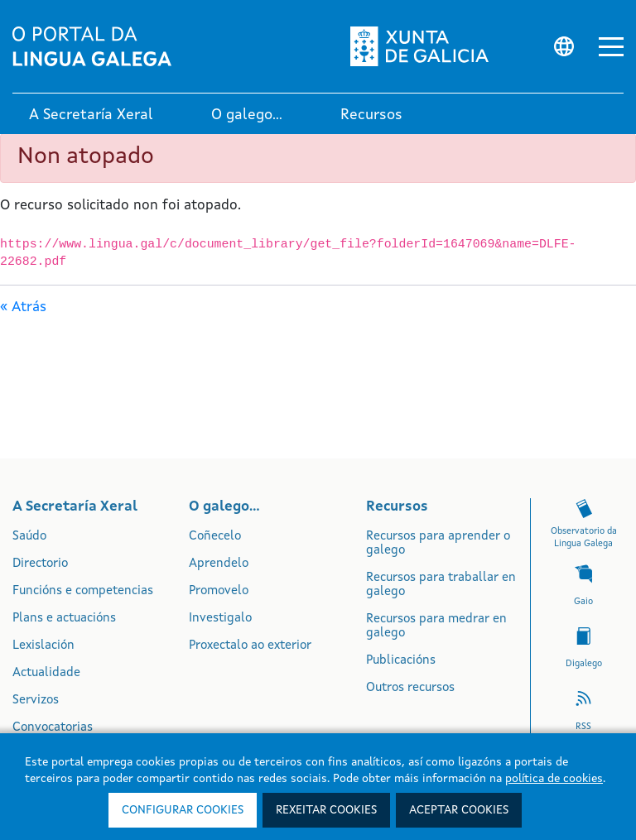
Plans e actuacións (64, 619)
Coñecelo (215, 537)
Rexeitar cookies (326, 810)
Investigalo (220, 619)
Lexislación (43, 646)
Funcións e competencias (83, 591)
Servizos (36, 701)
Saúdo (29, 537)
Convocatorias (53, 728)
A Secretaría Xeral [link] (91, 115)
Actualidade (46, 673)
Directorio (40, 564)
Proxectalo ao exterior (250, 646)
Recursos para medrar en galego (436, 626)
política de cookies (554, 779)
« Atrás (23, 307)
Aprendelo (219, 564)
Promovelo (219, 591)
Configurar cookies (183, 810)
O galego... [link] (247, 115)
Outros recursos (410, 688)
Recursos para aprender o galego (438, 544)
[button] (611, 47)
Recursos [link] (371, 115)
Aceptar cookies (459, 810)
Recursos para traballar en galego (441, 585)
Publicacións (401, 661)
